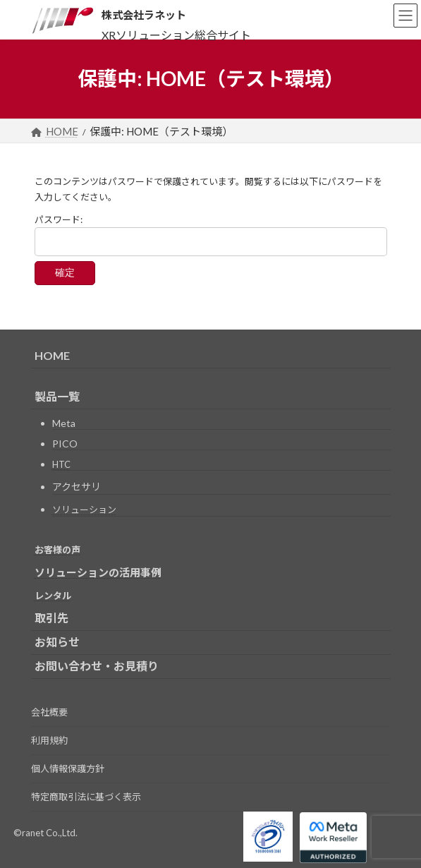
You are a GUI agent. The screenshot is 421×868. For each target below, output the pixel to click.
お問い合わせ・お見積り (97, 666)
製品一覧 (57, 396)
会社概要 (49, 712)
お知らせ (57, 642)
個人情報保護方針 (68, 768)
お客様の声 (57, 550)
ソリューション (84, 510)
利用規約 (49, 740)
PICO (65, 444)
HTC (61, 464)
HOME (52, 355)
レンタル (53, 596)
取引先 (51, 618)
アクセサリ (77, 487)
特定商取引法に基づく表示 (86, 797)
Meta (64, 423)
